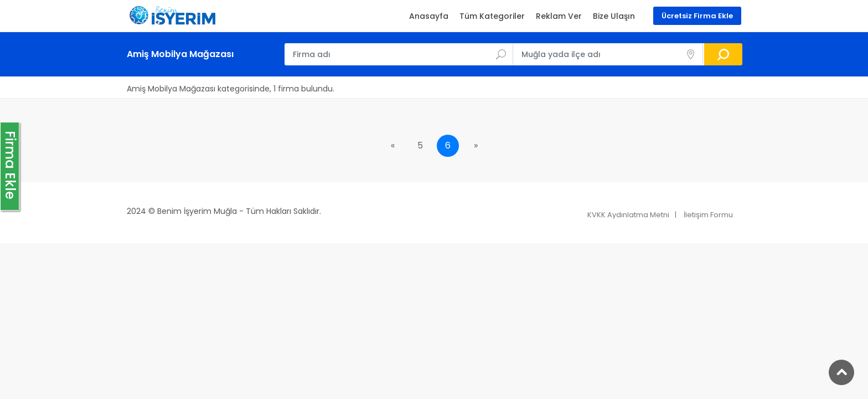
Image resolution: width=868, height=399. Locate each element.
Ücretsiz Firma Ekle (697, 16)
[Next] (476, 146)
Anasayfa (429, 16)
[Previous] (392, 146)
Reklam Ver (559, 16)
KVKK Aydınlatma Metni (628, 215)
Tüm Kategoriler (492, 16)
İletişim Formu (708, 215)
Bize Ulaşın (614, 16)
